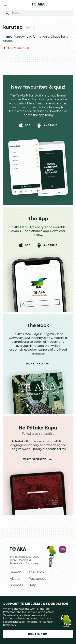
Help (32, 585)
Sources (16, 585)
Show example (16, 48)
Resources (37, 579)
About (15, 579)
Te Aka (38, 4)
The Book (36, 572)
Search (16, 572)
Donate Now (38, 634)
